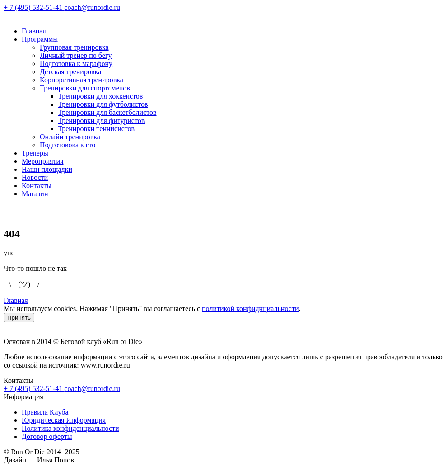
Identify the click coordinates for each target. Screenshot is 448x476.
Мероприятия (43, 161)
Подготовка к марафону (76, 64)
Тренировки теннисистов (96, 129)
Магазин (35, 194)
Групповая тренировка (74, 47)
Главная (34, 31)
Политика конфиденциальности (70, 428)
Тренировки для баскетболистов (107, 112)
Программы (40, 39)
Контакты (37, 186)
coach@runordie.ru (92, 389)
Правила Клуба (45, 412)
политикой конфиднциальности (250, 309)
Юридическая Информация (64, 420)
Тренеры (35, 153)
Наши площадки (47, 169)
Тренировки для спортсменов (85, 88)
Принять (19, 318)
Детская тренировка (70, 72)
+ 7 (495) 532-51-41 (34, 389)
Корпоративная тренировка (82, 80)
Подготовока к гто (68, 145)
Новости (35, 177)
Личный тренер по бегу (76, 55)
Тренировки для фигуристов (101, 120)
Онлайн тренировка (70, 137)
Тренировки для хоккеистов (100, 96)
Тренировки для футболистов (103, 104)
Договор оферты (47, 436)
